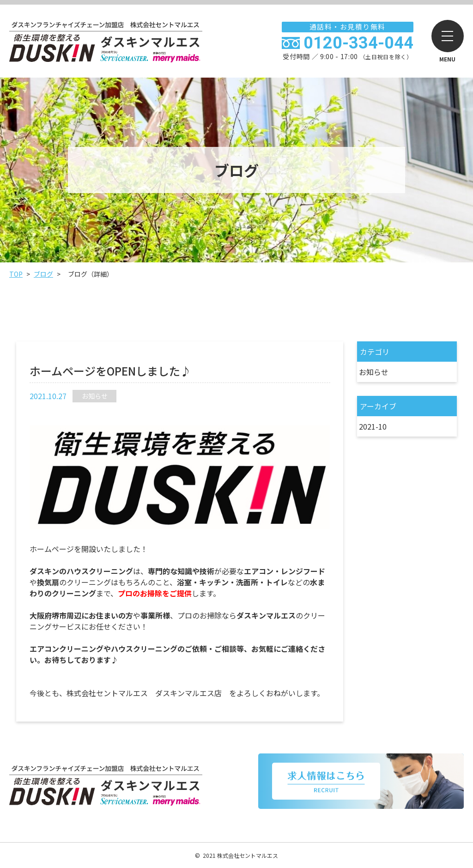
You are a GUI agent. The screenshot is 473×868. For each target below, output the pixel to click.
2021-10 (373, 426)
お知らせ (374, 372)
